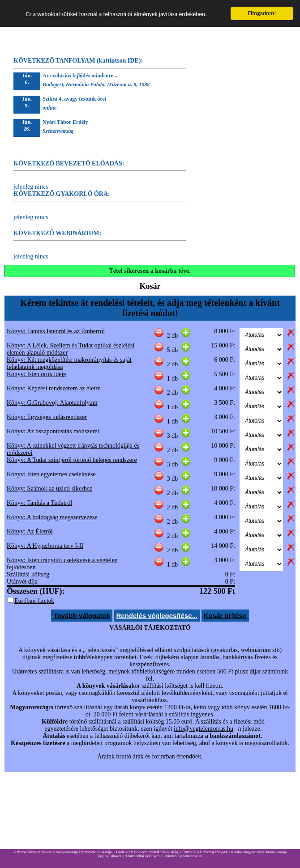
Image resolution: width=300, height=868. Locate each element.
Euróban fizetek (34, 601)
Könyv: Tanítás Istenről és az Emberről (56, 331)
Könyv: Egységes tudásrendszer (47, 417)
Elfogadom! (262, 13)
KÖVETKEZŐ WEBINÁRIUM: (57, 233)
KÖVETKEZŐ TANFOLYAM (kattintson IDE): (78, 61)
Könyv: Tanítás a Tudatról (39, 503)
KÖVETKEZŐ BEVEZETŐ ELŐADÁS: (69, 163)
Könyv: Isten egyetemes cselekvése (51, 474)
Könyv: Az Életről (30, 531)
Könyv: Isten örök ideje (36, 374)
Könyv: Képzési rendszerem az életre (54, 388)
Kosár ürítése (225, 616)
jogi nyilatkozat (110, 856)
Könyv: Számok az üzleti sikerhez (49, 489)
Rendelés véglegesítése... (157, 616)
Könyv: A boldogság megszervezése (52, 517)
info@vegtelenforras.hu (204, 729)
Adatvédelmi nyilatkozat (143, 856)
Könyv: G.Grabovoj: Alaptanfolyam (52, 403)
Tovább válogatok (81, 616)
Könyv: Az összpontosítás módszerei (53, 431)
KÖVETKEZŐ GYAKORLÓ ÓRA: (62, 194)
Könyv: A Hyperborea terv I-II (45, 546)
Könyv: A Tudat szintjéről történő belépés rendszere (72, 460)
